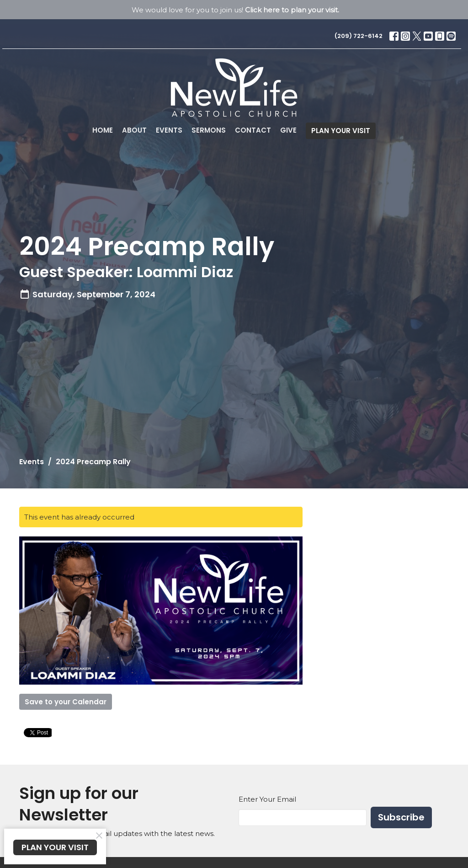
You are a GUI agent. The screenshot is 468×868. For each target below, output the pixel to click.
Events (169, 130)
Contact (253, 130)
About (134, 130)
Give (288, 130)
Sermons (209, 130)
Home (103, 130)
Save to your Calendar (66, 702)
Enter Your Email (267, 799)
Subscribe (401, 817)
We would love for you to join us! (235, 10)
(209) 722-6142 (359, 36)
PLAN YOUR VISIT (341, 131)
